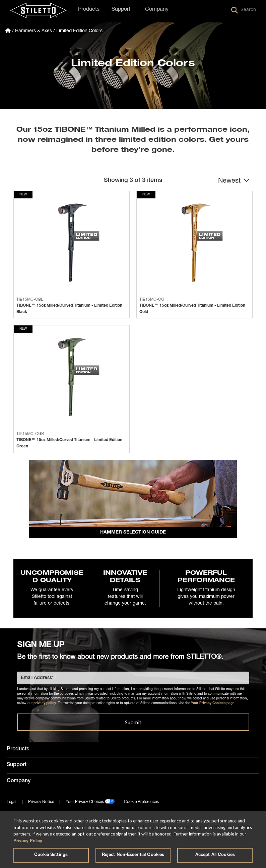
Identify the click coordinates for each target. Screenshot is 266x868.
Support (17, 766)
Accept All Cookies (215, 855)
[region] (133, 840)
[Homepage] (8, 31)
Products (18, 750)
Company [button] (157, 10)
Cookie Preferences (141, 803)
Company (19, 782)
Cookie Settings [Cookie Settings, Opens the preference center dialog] (51, 855)
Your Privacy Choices (85, 803)
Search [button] (244, 10)
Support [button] (121, 10)
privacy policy (45, 704)
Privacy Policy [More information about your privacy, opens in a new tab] (28, 841)
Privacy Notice (41, 803)
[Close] (255, 822)
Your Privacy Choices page (213, 704)
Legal (12, 803)
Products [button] (89, 10)
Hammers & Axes (34, 31)
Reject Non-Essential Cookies (133, 855)
